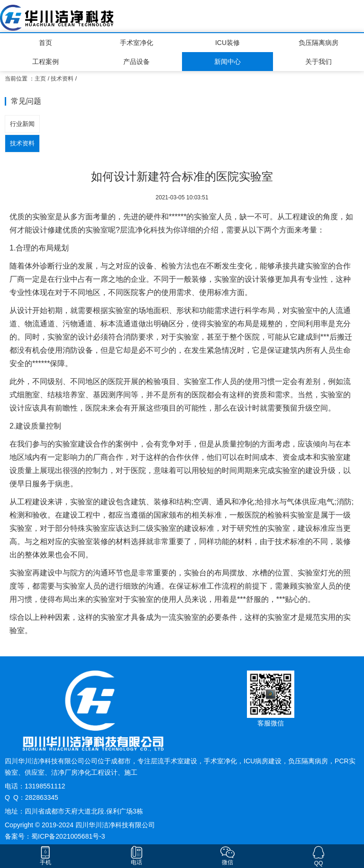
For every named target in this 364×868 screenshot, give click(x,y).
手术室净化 (136, 43)
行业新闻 (22, 124)
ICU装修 (227, 43)
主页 (40, 79)
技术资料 (62, 79)
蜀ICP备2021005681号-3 (68, 836)
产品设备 (136, 62)
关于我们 (318, 62)
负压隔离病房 (318, 43)
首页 (45, 43)
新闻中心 (227, 62)
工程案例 (45, 62)
